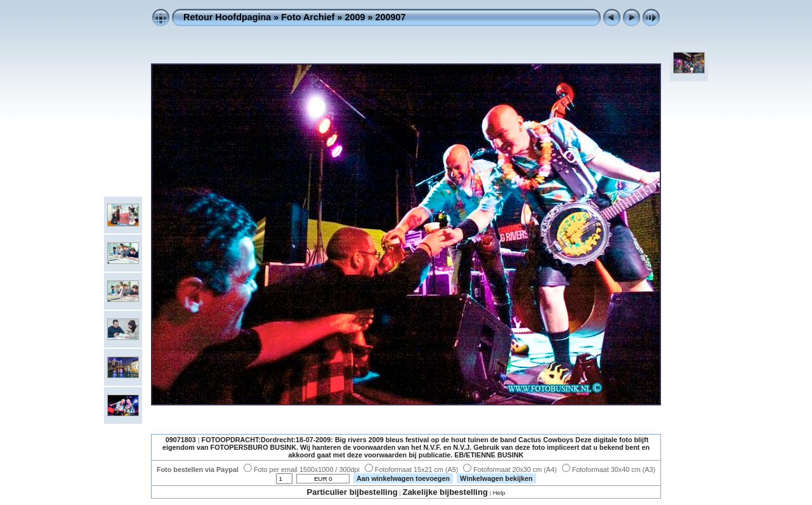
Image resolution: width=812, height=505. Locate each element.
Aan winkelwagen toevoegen (403, 478)
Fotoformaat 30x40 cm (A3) (609, 469)
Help (499, 493)
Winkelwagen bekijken (496, 478)
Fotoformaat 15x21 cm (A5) (411, 469)
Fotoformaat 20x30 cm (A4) (510, 469)
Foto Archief (308, 17)
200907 (391, 17)
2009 (355, 17)
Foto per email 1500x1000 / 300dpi (302, 469)
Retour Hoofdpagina (227, 17)
